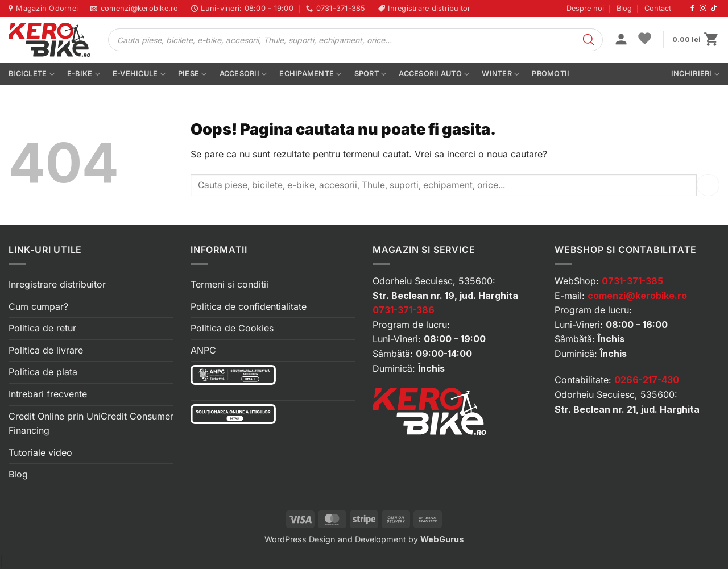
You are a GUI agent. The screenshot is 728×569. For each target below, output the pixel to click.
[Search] (589, 40)
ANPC (203, 350)
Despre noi (585, 8)
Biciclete (32, 74)
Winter (500, 74)
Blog (624, 8)
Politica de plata (43, 372)
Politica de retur (42, 328)
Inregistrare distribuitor (57, 284)
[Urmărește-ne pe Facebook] (692, 9)
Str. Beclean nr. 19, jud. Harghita (445, 296)
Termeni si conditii (229, 284)
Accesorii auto (434, 74)
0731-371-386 (404, 310)
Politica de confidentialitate (249, 306)
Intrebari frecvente (48, 394)
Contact (658, 8)
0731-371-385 (632, 281)
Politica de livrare (46, 350)
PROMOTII (551, 74)
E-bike (84, 74)
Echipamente (310, 74)
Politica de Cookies (232, 328)
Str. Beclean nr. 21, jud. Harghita (627, 409)
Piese (193, 74)
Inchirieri (695, 74)
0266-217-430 (647, 380)
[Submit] (708, 185)
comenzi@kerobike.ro (637, 296)
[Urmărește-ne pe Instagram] (703, 9)
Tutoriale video (40, 452)
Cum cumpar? (38, 306)
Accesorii (243, 74)
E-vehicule (139, 74)
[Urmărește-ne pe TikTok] (714, 9)
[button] (621, 40)
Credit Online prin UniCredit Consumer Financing (91, 423)
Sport (371, 74)
